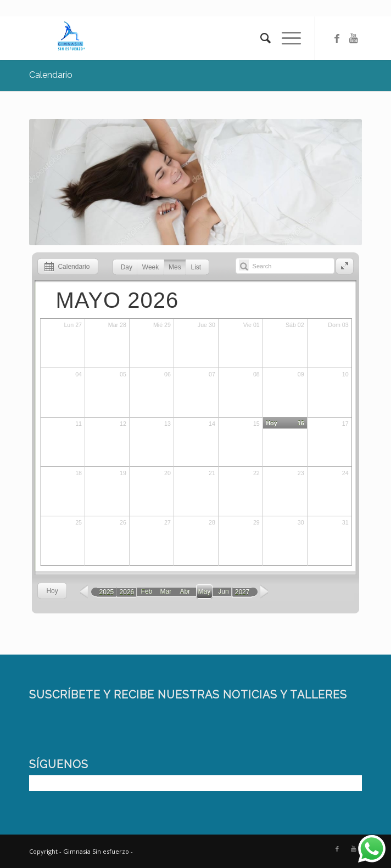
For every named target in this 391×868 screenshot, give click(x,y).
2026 (127, 592)
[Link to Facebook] (337, 38)
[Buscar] (260, 38)
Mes (175, 267)
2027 (242, 592)
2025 (107, 592)
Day (127, 267)
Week (150, 267)
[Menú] (286, 38)
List (196, 267)
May (205, 591)
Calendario (51, 75)
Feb (147, 591)
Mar (166, 591)
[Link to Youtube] (354, 38)
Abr (185, 591)
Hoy (52, 591)
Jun (223, 591)
